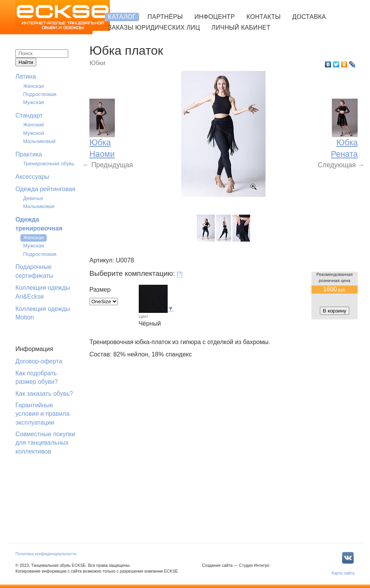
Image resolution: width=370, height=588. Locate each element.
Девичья (33, 198)
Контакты (263, 17)
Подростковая (40, 94)
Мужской (34, 133)
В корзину (335, 311)
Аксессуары (32, 177)
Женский (34, 125)
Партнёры (165, 17)
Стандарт (29, 115)
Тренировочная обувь (49, 164)
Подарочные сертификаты (34, 271)
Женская (34, 86)
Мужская (34, 102)
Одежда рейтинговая (45, 189)
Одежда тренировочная (39, 224)
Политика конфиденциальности (46, 554)
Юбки (97, 63)
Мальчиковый (39, 141)
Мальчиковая (39, 206)
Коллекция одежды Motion (43, 313)
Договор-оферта (39, 361)
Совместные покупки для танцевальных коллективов (45, 443)
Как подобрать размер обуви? (37, 377)
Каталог (122, 17)
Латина (26, 76)
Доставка (309, 17)
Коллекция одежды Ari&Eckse (43, 292)
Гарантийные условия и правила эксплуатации (42, 414)
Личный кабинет (241, 28)
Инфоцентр (214, 17)
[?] (180, 273)
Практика (29, 154)
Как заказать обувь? (44, 394)
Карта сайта (343, 573)
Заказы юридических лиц (154, 28)
